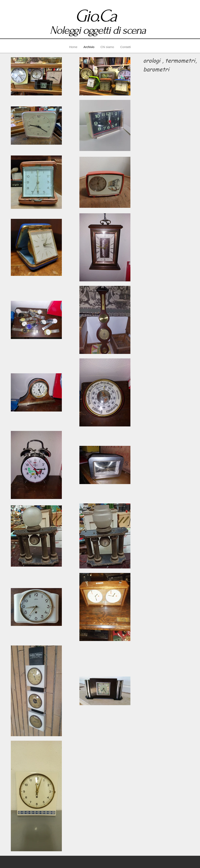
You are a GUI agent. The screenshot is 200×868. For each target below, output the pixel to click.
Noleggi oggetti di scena (98, 30)
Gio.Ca (98, 16)
